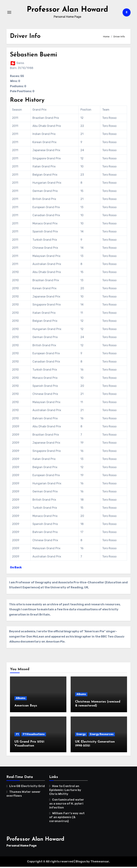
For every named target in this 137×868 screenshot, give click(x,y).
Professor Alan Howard (67, 10)
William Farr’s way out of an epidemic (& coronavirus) (67, 818)
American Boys (26, 707)
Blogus (81, 863)
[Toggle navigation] (9, 13)
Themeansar (100, 863)
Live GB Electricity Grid (27, 787)
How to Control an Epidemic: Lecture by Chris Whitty (65, 791)
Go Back (16, 569)
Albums (21, 699)
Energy (81, 736)
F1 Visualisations (34, 736)
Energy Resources (102, 736)
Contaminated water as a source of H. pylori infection (67, 805)
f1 (17, 736)
